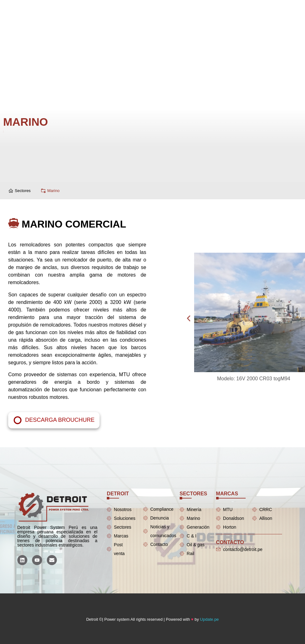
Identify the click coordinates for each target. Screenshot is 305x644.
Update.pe (210, 619)
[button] (269, 319)
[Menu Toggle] (136, 6)
